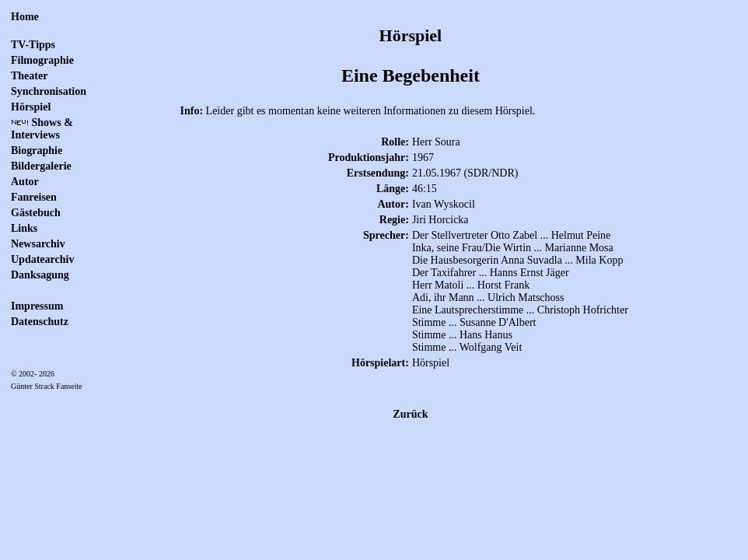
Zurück (410, 414)
